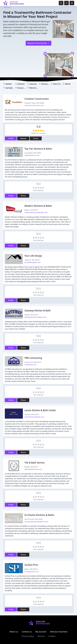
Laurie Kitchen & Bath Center (40, 410)
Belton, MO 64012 (31, 569)
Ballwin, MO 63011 (31, 210)
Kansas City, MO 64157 (33, 362)
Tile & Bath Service (35, 463)
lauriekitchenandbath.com (34, 417)
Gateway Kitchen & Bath (38, 311)
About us (14, 632)
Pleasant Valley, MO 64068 (34, 103)
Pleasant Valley (48, 84)
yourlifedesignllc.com (32, 262)
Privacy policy (28, 636)
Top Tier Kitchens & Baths (38, 149)
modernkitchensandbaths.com (36, 212)
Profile (11, 138)
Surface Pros (31, 565)
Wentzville (34, 88)
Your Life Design (33, 256)
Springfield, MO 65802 (33, 153)
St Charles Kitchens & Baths (39, 515)
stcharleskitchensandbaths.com (36, 522)
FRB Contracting (33, 358)
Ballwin (9, 84)
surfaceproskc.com (32, 572)
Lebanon (33, 84)
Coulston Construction (37, 99)
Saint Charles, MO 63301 (34, 519)
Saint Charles (59, 84)
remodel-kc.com (31, 365)
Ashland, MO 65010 (32, 414)
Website (23, 138)
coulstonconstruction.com (34, 105)
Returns (41, 636)
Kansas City (22, 88)
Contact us (27, 632)
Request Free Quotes (38, 43)
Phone (36, 138)
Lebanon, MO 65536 (32, 260)
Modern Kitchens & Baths (38, 206)
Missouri (8, 7)
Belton (68, 84)
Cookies (52, 636)
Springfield (10, 88)
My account (41, 632)
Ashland (21, 84)
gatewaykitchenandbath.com (35, 317)
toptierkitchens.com (32, 155)
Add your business (59, 632)
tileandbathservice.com (33, 469)
